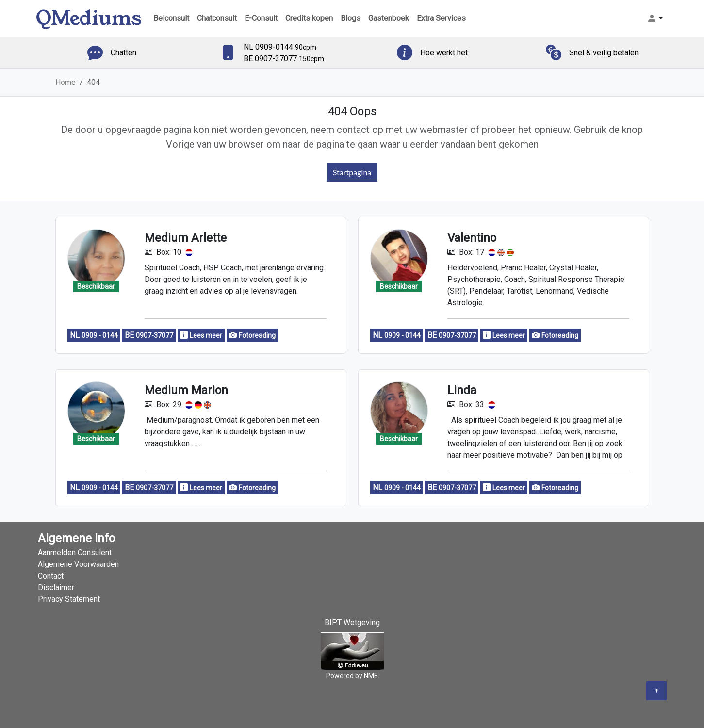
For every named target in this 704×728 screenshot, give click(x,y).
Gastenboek (389, 18)
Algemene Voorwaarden (78, 564)
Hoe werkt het (444, 53)
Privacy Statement (69, 599)
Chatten (123, 53)
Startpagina (352, 172)
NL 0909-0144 (280, 47)
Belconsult (171, 18)
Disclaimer (56, 587)
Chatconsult (217, 18)
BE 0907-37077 (284, 58)
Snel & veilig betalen (604, 53)
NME (371, 676)
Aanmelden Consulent (75, 553)
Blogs (351, 18)
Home (65, 82)
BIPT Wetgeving (352, 622)
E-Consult (261, 18)
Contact (51, 576)
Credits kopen (309, 18)
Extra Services (441, 18)
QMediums (89, 18)
